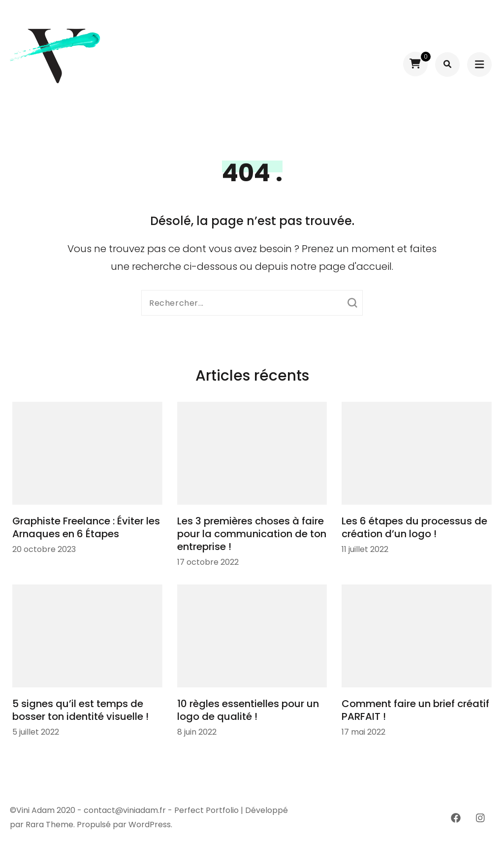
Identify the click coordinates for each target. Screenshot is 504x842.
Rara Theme (49, 825)
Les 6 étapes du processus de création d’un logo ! (414, 527)
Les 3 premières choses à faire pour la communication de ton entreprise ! (252, 534)
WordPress (150, 825)
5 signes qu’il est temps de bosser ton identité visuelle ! (80, 710)
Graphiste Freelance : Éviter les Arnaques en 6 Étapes (86, 527)
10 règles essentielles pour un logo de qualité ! (248, 710)
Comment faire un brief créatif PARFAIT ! (415, 710)
